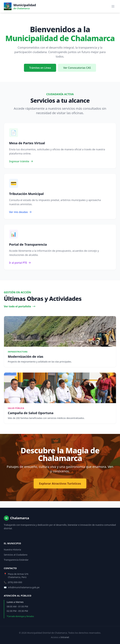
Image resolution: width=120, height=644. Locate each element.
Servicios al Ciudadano (16, 555)
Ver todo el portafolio (20, 306)
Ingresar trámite (21, 161)
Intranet (65, 637)
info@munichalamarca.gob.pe (24, 587)
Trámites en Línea (40, 68)
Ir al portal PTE (20, 263)
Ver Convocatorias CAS (77, 68)
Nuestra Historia (12, 550)
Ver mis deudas (20, 212)
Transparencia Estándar (16, 560)
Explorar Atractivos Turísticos (60, 483)
